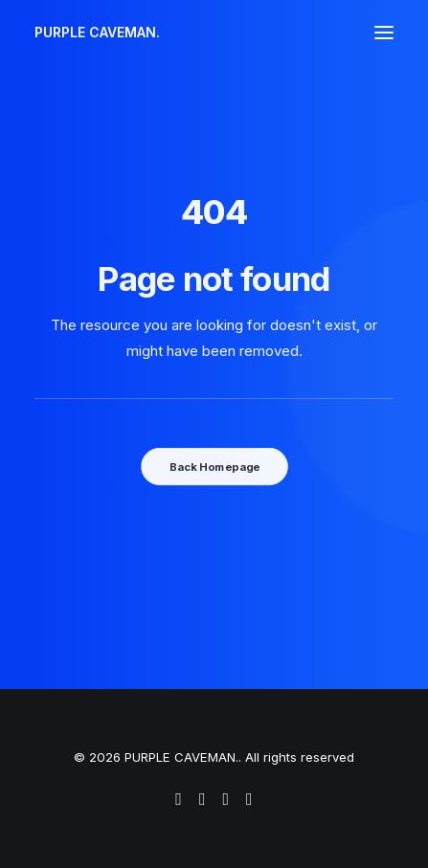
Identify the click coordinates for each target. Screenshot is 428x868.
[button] (384, 33)
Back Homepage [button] (214, 466)
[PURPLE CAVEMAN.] (97, 33)
